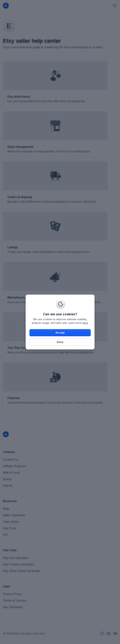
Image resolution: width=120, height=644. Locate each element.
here (85, 323)
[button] (60, 333)
